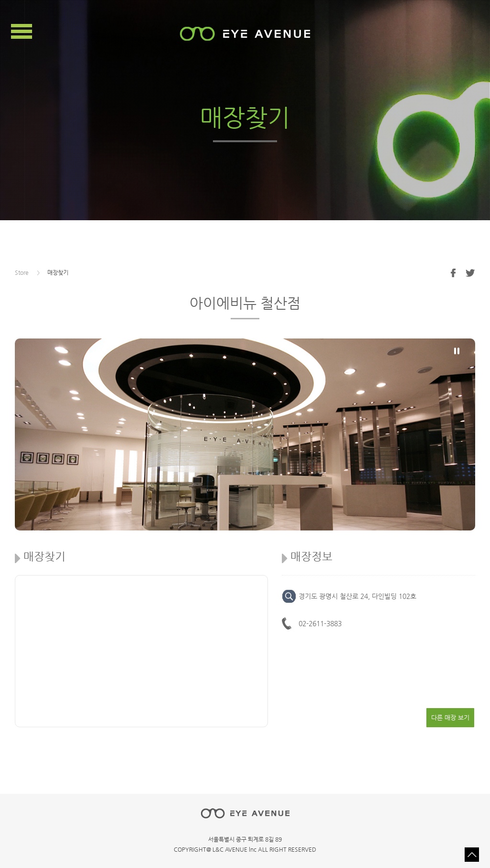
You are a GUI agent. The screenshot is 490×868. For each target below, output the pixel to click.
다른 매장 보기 (450, 717)
